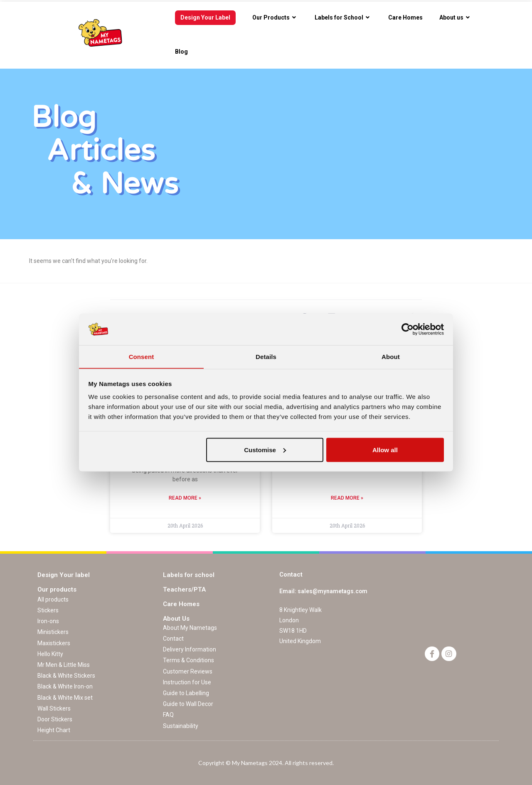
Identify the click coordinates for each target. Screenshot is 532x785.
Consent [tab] (142, 356)
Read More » (185, 498)
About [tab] (391, 356)
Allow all (385, 450)
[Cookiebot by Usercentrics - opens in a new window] (408, 329)
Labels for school (189, 575)
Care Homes (181, 604)
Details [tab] (266, 356)
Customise (265, 450)
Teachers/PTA (184, 589)
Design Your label (64, 575)
